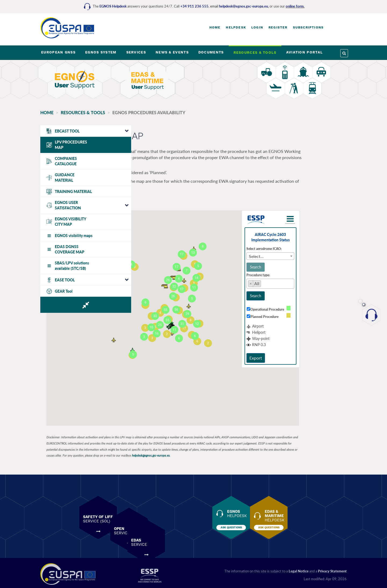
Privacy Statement (332, 568)
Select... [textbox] (292, 253)
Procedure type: (294, 272)
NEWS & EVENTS (172, 52)
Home (215, 27)
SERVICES (136, 52)
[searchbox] (300, 282)
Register (278, 27)
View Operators (168, 202)
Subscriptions (308, 27)
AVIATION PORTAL (305, 52)
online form (295, 6)
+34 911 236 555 (194, 6)
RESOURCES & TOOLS (255, 53)
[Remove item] (286, 281)
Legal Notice (299, 568)
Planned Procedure (300, 314)
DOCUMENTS (211, 52)
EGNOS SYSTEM (101, 52)
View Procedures (127, 202)
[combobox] (306, 253)
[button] (324, 216)
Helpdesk (236, 27)
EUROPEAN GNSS (58, 52)
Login (257, 27)
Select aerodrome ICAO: (300, 246)
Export (291, 355)
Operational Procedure (303, 306)
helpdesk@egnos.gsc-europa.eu (243, 6)
